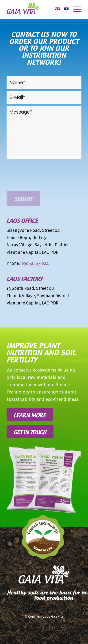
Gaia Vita (57, 617)
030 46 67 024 (35, 264)
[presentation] (42, 180)
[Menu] (75, 9)
